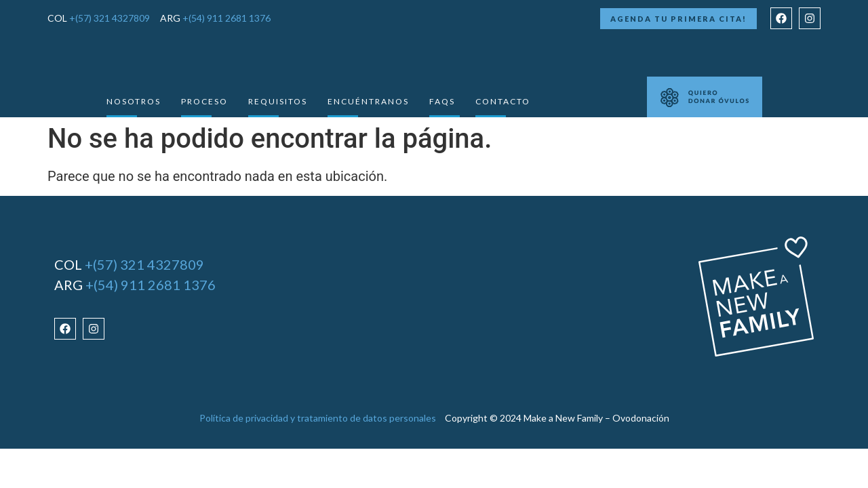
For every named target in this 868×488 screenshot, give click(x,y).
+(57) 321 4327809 (110, 18)
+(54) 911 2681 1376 (226, 18)
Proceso (204, 101)
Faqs (442, 101)
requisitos (278, 101)
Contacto (503, 101)
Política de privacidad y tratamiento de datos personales (318, 418)
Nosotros (134, 101)
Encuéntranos (368, 101)
